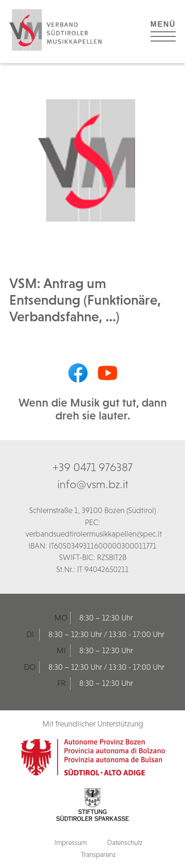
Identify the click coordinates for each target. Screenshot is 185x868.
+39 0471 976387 (92, 467)
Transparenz (98, 854)
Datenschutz (125, 842)
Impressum (71, 842)
